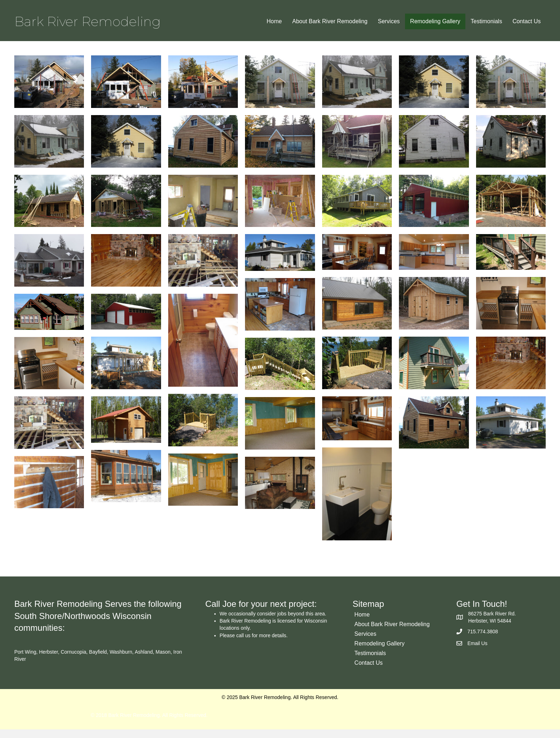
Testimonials (486, 21)
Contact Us (527, 21)
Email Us (477, 652)
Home (274, 21)
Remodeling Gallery (435, 21)
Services (389, 21)
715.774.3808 (483, 640)
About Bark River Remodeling (330, 21)
